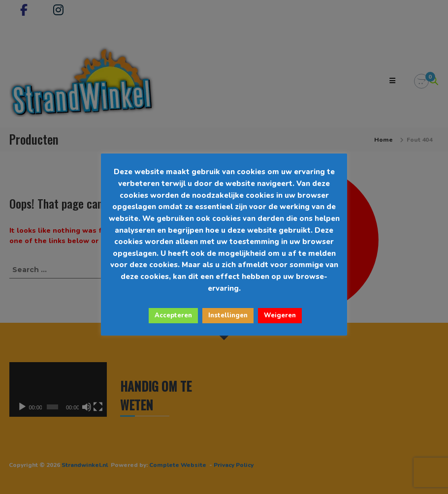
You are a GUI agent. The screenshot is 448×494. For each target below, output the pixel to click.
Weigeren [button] (280, 315)
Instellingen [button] (228, 315)
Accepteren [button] (173, 315)
